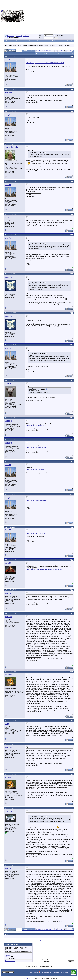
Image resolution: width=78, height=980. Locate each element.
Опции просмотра (66, 54)
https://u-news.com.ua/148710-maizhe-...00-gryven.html (45, 569)
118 (68, 51)
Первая (39, 51)
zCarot (28, 978)
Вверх (67, 973)
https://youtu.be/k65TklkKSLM (36, 426)
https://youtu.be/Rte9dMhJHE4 (36, 500)
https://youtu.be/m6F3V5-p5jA (36, 533)
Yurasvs (9, 92)
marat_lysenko (12, 147)
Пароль (42, 38)
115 (59, 51)
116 (62, 51)
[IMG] (6, 957)
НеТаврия (26, 36)
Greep (8, 384)
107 (50, 51)
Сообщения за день (58, 41)
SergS (8, 563)
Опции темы (40, 54)
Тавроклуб (19, 36)
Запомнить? (58, 36)
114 (56, 51)
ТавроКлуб (56, 973)
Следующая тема (45, 941)
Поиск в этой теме (52, 54)
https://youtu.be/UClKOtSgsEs (36, 469)
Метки (6, 934)
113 (53, 51)
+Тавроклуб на (35, 973)
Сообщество (34, 41)
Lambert (9, 811)
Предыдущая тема (33, 941)
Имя (41, 35)
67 (47, 51)
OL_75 (8, 60)
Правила (19, 41)
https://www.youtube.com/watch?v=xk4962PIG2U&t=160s (45, 63)
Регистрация (10, 41)
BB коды (7, 954)
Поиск (70, 41)
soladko (8, 675)
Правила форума (10, 961)
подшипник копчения (11, 937)
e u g (7, 724)
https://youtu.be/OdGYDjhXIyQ (36, 447)
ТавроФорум (11, 36)
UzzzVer (9, 277)
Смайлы (7, 955)
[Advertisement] (51, 16)
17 (45, 51)
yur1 (7, 217)
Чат (25, 41)
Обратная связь (47, 973)
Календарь (45, 41)
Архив (62, 973)
